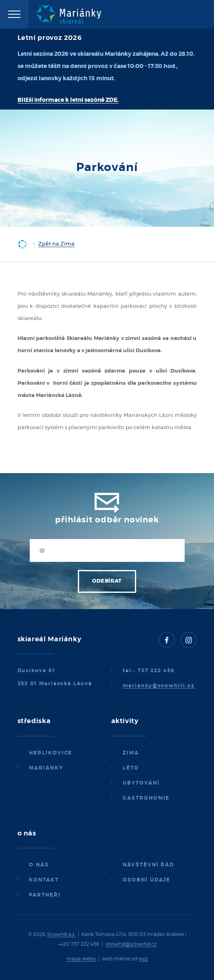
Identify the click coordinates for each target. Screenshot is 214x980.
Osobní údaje (147, 880)
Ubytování (141, 783)
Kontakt (44, 880)
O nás (39, 865)
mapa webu (81, 959)
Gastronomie (146, 798)
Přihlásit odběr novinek (107, 520)
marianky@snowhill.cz (159, 686)
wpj (143, 959)
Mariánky (46, 768)
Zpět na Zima (56, 244)
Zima (131, 753)
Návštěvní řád (148, 865)
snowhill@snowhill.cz (131, 944)
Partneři (45, 895)
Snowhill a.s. (61, 934)
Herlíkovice (51, 753)
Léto (131, 768)
